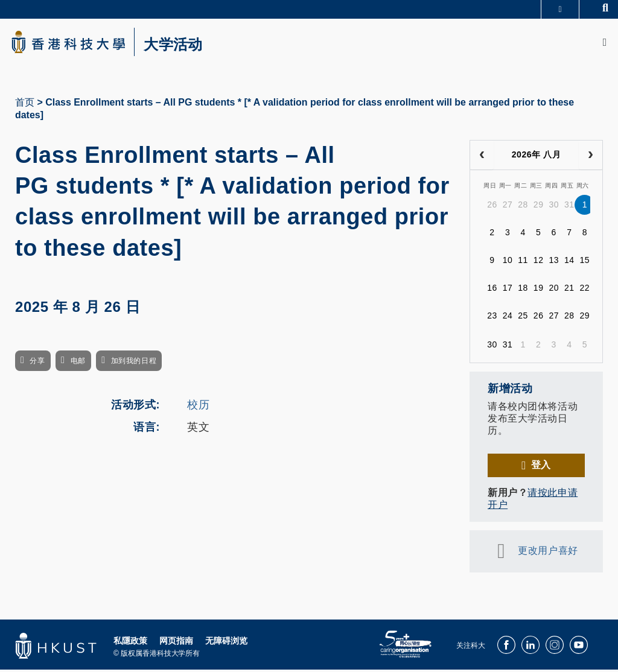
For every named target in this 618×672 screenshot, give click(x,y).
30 (554, 208)
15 (585, 263)
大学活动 (181, 46)
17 (508, 291)
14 (569, 263)
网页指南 (176, 643)
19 (539, 291)
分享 (37, 364)
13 (554, 263)
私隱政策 (130, 643)
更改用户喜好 (548, 553)
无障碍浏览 (226, 643)
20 (554, 291)
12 (539, 263)
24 (508, 319)
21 (569, 291)
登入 (541, 467)
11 (523, 263)
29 (539, 208)
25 (523, 319)
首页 (25, 105)
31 (569, 208)
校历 (198, 407)
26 (492, 208)
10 (508, 263)
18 (523, 291)
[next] (591, 157)
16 (492, 291)
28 (523, 208)
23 (492, 319)
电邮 (78, 364)
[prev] (482, 157)
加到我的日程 (134, 364)
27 (508, 208)
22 (585, 291)
